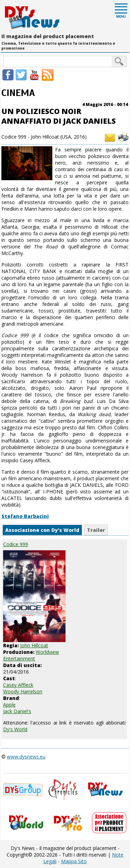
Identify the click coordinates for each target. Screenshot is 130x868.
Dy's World (15, 729)
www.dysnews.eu (26, 757)
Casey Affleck (18, 685)
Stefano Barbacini (25, 516)
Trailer (96, 530)
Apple (9, 705)
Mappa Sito (74, 861)
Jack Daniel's (17, 711)
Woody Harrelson (23, 691)
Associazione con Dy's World (42, 530)
